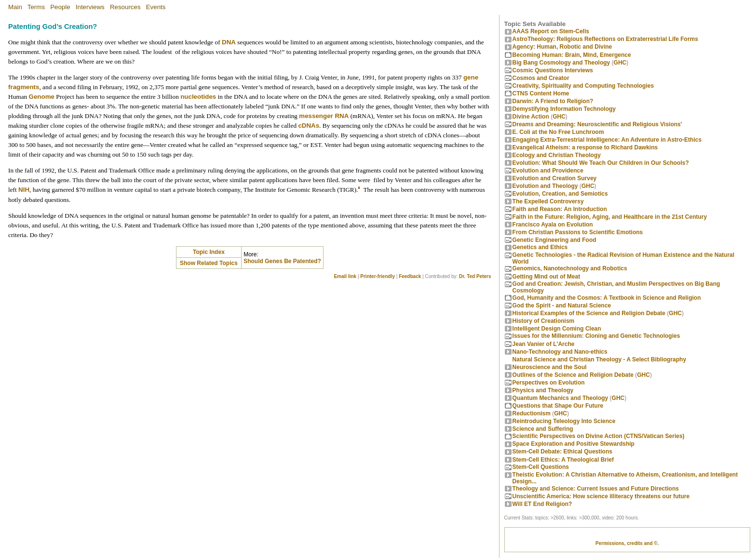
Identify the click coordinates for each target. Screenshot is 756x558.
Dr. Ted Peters (475, 276)
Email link (345, 276)
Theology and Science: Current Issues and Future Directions (596, 489)
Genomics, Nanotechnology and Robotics (570, 268)
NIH (24, 190)
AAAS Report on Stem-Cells (551, 31)
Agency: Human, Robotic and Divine (562, 47)
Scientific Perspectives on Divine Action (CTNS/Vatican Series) (599, 436)
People (60, 7)
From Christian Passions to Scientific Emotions (578, 232)
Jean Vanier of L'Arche (544, 344)
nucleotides (198, 97)
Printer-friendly (378, 276)
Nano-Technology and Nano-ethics (560, 352)
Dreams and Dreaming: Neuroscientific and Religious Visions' (597, 124)
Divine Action (531, 117)
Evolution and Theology (545, 186)
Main (15, 7)
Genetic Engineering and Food (554, 240)
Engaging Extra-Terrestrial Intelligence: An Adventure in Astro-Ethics (607, 140)
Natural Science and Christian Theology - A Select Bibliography (600, 359)
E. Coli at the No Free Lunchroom (558, 132)
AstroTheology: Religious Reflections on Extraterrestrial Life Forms (605, 39)
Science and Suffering (543, 429)
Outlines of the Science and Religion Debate (573, 375)
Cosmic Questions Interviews (553, 70)
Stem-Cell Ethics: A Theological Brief (563, 460)
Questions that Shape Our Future (558, 406)
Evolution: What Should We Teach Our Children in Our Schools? (601, 163)
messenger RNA (324, 116)
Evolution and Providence (548, 171)
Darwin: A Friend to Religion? (553, 101)
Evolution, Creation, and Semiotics (560, 194)
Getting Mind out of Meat (547, 277)
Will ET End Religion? (542, 504)
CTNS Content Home (541, 93)
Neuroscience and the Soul (550, 367)
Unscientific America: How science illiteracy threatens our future (601, 496)
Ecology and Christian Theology (557, 155)
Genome (42, 97)
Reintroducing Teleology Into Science (564, 421)
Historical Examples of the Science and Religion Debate (589, 313)
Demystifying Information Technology (564, 109)
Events (156, 7)
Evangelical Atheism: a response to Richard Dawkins (585, 147)
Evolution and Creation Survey (555, 178)
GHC (620, 63)
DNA (229, 42)
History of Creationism (544, 321)
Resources (125, 7)
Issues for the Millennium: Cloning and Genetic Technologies (596, 336)
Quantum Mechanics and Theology (560, 398)
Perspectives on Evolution (549, 383)
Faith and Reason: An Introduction (560, 209)
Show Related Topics (209, 263)
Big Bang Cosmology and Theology (561, 63)
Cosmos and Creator (541, 78)
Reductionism (532, 413)
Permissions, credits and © (627, 543)
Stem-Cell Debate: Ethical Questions (562, 452)
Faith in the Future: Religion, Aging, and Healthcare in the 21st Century (610, 217)
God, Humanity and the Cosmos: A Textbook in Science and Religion (607, 298)
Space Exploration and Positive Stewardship (574, 444)
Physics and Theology (543, 390)
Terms (36, 7)
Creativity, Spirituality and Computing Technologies (583, 86)
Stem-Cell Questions (541, 467)
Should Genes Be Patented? (282, 261)
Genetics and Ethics (540, 247)
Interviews (90, 7)
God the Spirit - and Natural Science (562, 306)
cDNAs (309, 126)
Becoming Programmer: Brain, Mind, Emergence (572, 55)
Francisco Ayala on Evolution (553, 225)
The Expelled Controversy (548, 201)
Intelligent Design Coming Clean (557, 329)
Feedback (410, 276)
